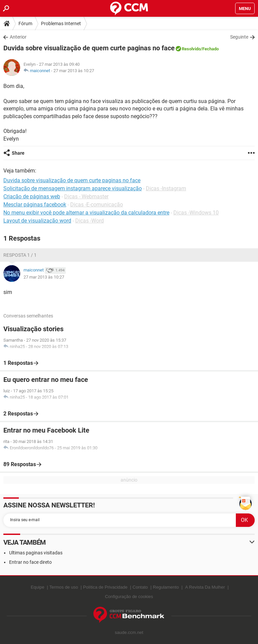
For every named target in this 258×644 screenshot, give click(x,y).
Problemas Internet (61, 23)
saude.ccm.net (129, 632)
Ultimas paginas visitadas (36, 553)
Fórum (25, 23)
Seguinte (239, 37)
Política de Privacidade (105, 587)
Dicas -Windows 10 (196, 213)
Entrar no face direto (30, 562)
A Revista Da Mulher (205, 587)
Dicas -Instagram (166, 188)
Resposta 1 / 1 (20, 255)
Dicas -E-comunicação (97, 205)
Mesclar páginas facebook (35, 205)
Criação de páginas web (32, 196)
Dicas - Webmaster (86, 196)
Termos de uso (64, 587)
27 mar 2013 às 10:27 (74, 71)
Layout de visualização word (37, 221)
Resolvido (191, 49)
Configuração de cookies (129, 597)
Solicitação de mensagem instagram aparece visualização (73, 188)
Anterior (18, 37)
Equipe (37, 587)
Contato (140, 587)
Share (18, 153)
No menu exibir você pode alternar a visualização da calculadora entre (86, 213)
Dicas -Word (90, 221)
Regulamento (166, 587)
